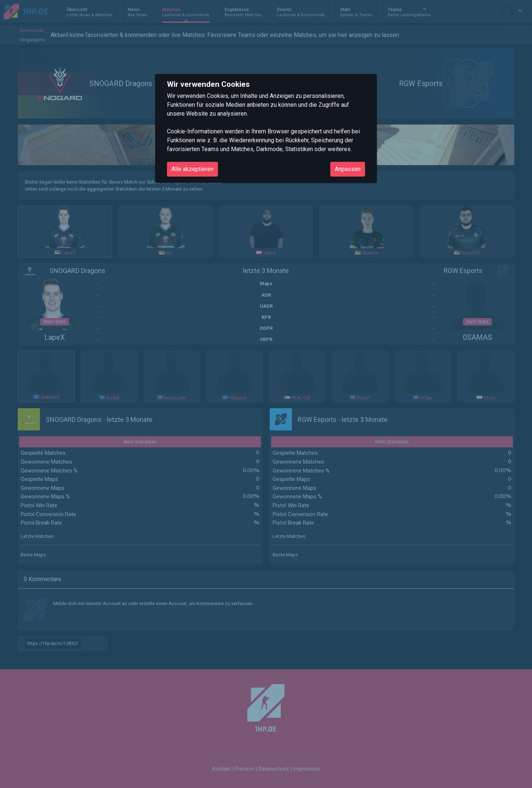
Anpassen (348, 169)
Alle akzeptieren (192, 169)
